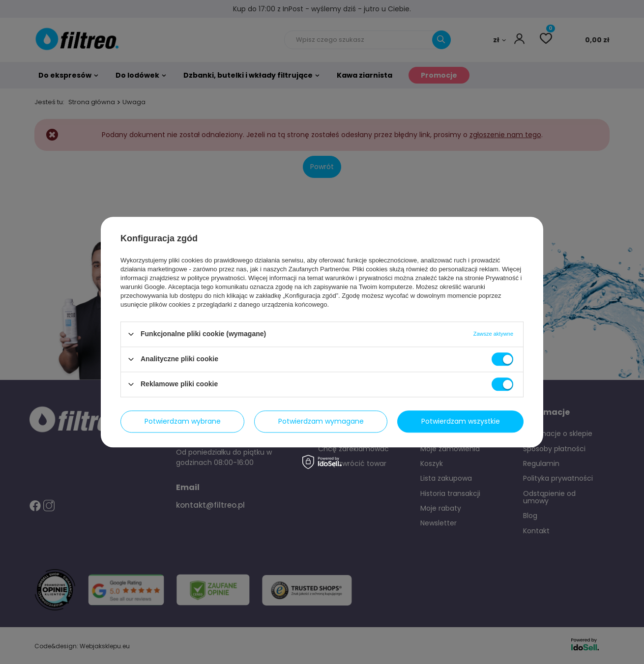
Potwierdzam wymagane (321, 421)
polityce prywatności (216, 278)
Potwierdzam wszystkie (461, 421)
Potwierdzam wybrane (183, 421)
